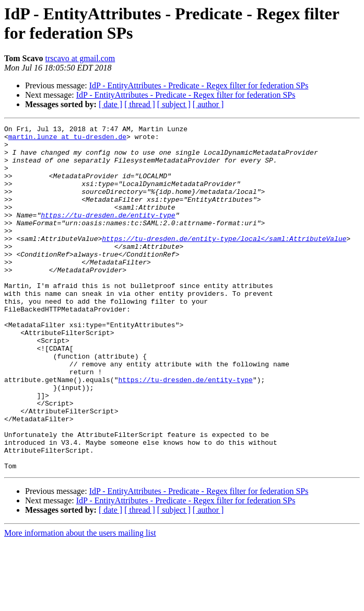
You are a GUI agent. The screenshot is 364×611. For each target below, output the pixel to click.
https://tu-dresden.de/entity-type (108, 234)
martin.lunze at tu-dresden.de (67, 140)
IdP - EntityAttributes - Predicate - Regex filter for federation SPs (199, 85)
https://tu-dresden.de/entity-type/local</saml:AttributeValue (224, 262)
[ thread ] (140, 104)
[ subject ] (174, 104)
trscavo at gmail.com (80, 58)
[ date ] (110, 104)
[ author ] (208, 104)
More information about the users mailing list (80, 602)
